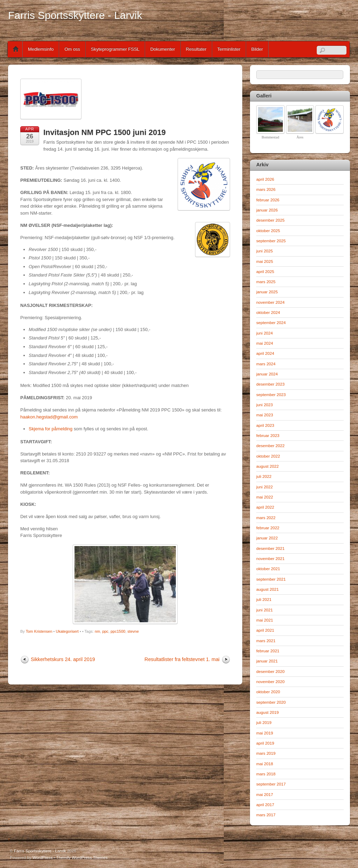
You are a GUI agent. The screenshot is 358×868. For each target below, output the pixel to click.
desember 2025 (270, 220)
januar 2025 (267, 292)
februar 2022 (268, 528)
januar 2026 (267, 210)
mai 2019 (265, 733)
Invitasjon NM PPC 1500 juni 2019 (105, 132)
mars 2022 (266, 518)
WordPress (42, 857)
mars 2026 (266, 189)
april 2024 (265, 353)
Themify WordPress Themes (82, 857)
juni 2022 (264, 487)
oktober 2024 (268, 312)
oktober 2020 (268, 692)
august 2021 (267, 589)
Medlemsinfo (41, 49)
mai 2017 (265, 794)
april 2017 (265, 805)
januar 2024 (267, 374)
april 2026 (265, 179)
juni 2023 (264, 405)
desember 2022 (270, 446)
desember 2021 (270, 548)
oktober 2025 (268, 231)
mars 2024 (266, 364)
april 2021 (265, 630)
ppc (105, 631)
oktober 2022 (268, 456)
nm (97, 631)
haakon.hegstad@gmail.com (49, 417)
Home (16, 49)
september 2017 (271, 784)
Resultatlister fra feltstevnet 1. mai (182, 659)
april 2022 (265, 507)
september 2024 (271, 322)
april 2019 (265, 743)
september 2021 (271, 579)
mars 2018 (266, 774)
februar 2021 (268, 651)
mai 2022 (265, 497)
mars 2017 (266, 815)
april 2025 (265, 271)
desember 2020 (270, 671)
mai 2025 (265, 261)
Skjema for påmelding (51, 429)
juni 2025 (264, 251)
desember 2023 (270, 384)
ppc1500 (118, 631)
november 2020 (270, 682)
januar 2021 (267, 661)
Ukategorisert (67, 631)
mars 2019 (266, 753)
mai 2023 (265, 415)
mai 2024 (265, 343)
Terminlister (229, 49)
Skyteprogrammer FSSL (115, 49)
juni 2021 (264, 610)
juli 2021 (264, 599)
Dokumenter (163, 49)
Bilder (257, 49)
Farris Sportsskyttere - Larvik (40, 851)
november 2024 (270, 302)
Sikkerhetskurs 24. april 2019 (63, 659)
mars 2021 (266, 641)
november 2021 (270, 558)
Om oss (72, 49)
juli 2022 (264, 476)
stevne (133, 631)
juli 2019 (264, 722)
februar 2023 (268, 435)
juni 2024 (264, 333)
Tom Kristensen (39, 631)
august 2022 (267, 466)
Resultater (196, 49)
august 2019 (267, 712)
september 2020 (271, 702)
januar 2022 (267, 538)
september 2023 (271, 394)
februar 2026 (268, 200)
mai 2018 (265, 764)
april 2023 (265, 425)
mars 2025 (266, 282)
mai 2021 (265, 620)
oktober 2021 (268, 569)
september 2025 (271, 241)
